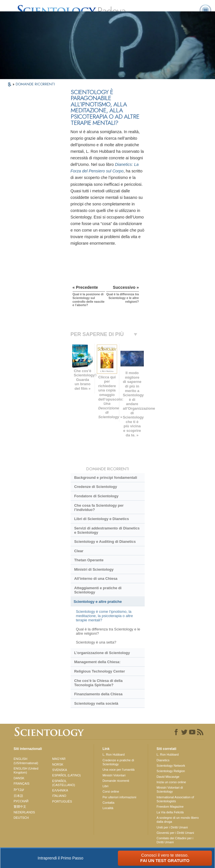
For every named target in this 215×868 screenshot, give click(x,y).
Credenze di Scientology (95, 487)
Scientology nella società (96, 703)
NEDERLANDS (24, 812)
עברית (19, 789)
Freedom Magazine (170, 807)
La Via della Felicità (170, 812)
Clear (79, 551)
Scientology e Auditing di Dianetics (105, 542)
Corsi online (111, 791)
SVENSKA (60, 770)
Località (108, 808)
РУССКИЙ (21, 801)
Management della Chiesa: (97, 662)
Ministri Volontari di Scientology (170, 789)
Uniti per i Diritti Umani (172, 827)
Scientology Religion (171, 771)
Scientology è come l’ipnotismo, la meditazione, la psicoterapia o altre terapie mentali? (104, 616)
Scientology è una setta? (96, 642)
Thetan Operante (89, 560)
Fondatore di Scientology (96, 496)
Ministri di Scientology (94, 569)
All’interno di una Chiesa (96, 579)
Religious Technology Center (99, 671)
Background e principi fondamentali (106, 478)
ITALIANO (59, 796)
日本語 (18, 796)
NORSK (58, 764)
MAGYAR (59, 759)
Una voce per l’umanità (119, 770)
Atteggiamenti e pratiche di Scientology (98, 590)
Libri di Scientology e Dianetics (101, 519)
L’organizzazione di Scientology (102, 653)
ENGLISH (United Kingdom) (26, 770)
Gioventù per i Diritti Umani (175, 833)
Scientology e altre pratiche (98, 602)
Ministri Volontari (114, 775)
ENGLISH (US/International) (26, 761)
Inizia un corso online (171, 782)
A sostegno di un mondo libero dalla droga (178, 820)
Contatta (108, 803)
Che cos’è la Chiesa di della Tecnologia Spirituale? (98, 683)
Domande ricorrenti (116, 781)
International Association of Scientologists (175, 799)
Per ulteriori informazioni (119, 797)
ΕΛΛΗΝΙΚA (60, 790)
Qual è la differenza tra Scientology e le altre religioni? (108, 631)
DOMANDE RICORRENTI (35, 84)
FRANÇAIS (22, 784)
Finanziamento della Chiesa (98, 694)
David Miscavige (168, 777)
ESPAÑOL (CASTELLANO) (64, 783)
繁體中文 (20, 807)
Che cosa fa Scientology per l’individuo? (99, 508)
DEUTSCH (21, 818)
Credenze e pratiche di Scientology (118, 762)
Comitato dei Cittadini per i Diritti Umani (175, 840)
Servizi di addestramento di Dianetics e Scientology (107, 530)
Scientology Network (171, 766)
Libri (106, 786)
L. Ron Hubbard (114, 754)
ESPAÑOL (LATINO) (66, 775)
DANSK (19, 778)
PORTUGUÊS (62, 801)
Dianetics (163, 760)
